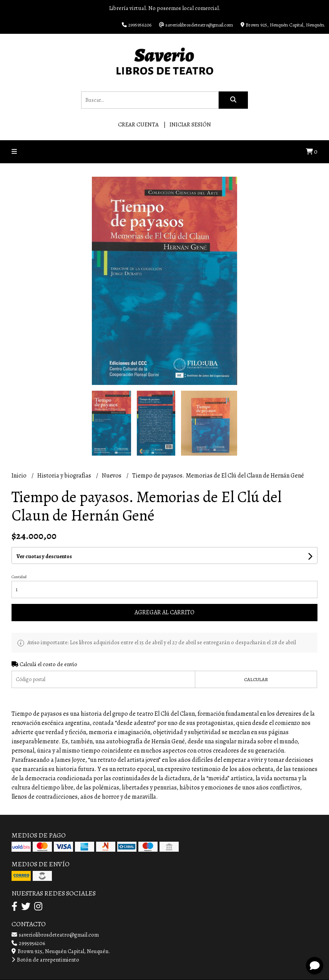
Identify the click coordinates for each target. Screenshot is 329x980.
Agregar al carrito (164, 612)
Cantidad (19, 577)
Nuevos (112, 476)
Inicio (20, 476)
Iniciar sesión (190, 124)
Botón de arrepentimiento (45, 960)
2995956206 (28, 943)
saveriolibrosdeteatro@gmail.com (55, 935)
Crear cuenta (138, 124)
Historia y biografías (65, 476)
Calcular (256, 679)
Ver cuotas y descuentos (44, 556)
